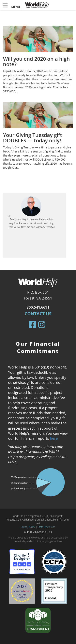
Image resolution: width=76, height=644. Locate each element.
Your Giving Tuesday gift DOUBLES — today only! (33, 138)
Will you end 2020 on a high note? (36, 62)
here (54, 438)
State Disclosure (47, 527)
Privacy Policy (28, 527)
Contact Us (38, 314)
